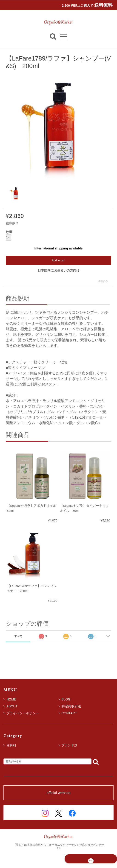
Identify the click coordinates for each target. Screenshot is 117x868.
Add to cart (58, 260)
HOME (10, 699)
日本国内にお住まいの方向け (59, 270)
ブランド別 (69, 745)
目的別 (11, 745)
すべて (18, 636)
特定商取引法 (70, 706)
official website (59, 793)
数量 (9, 232)
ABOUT (10, 706)
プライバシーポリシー (21, 713)
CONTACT (68, 713)
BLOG (65, 699)
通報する (103, 281)
